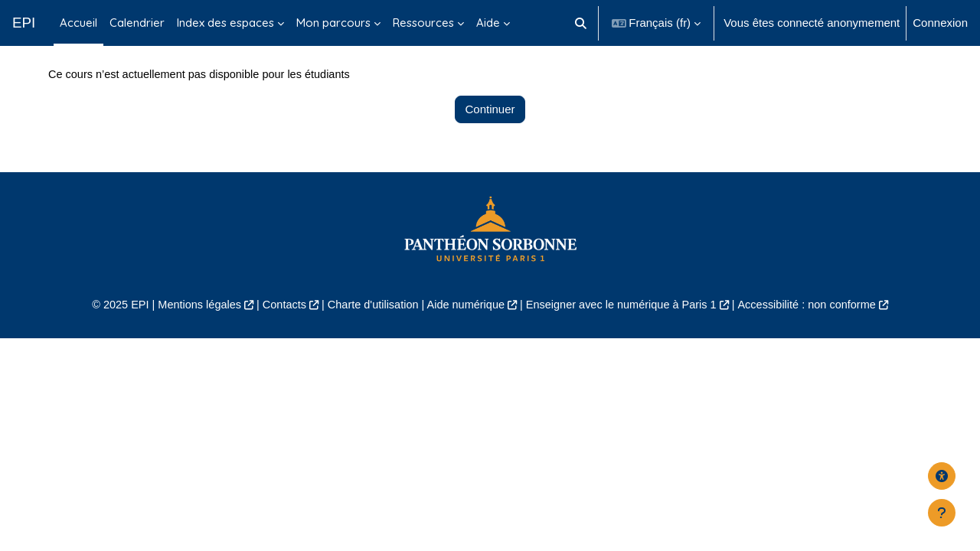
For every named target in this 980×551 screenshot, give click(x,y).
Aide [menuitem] (488, 23)
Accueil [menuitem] (78, 23)
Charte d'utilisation (369, 341)
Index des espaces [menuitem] (225, 23)
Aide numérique (464, 341)
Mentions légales (189, 341)
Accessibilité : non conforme (819, 341)
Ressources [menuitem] (423, 23)
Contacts (277, 341)
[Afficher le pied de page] (942, 513)
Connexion (940, 23)
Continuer (490, 145)
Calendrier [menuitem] (137, 23)
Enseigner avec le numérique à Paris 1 (626, 341)
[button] (581, 23)
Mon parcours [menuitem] (333, 23)
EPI (24, 23)
